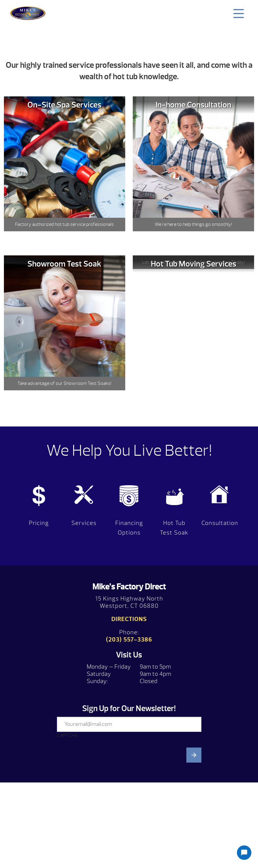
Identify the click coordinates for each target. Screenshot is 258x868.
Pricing (39, 523)
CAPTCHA (67, 735)
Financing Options (129, 528)
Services (84, 523)
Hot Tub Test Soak (174, 528)
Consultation (220, 523)
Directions (129, 619)
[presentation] (103, 802)
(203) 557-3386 (129, 640)
